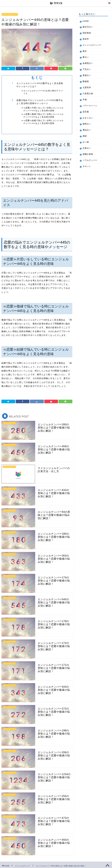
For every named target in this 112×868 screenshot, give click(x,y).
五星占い (87, 148)
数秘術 (86, 81)
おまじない (88, 118)
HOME (86, 21)
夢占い (86, 57)
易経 (85, 136)
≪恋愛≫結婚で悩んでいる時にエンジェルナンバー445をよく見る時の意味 (43, 122)
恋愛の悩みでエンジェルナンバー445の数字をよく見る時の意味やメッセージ (40, 102)
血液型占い (88, 63)
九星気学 (87, 88)
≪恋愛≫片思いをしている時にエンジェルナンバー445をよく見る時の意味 (43, 109)
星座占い (87, 75)
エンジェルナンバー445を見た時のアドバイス (43, 92)
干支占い (87, 69)
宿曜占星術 (88, 154)
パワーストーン (90, 106)
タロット (87, 166)
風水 (85, 51)
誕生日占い (88, 27)
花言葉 (86, 112)
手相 (85, 100)
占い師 (86, 142)
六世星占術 (88, 94)
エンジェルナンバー (10, 14)
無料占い (87, 124)
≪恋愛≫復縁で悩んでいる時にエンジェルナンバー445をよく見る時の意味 (43, 115)
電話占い (87, 130)
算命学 (86, 39)
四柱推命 (87, 33)
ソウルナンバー (90, 160)
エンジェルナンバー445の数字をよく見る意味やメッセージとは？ (40, 85)
